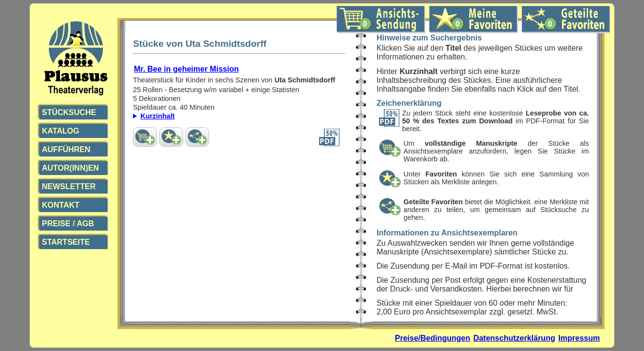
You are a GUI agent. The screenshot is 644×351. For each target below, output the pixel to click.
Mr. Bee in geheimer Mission (186, 69)
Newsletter (69, 186)
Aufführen (66, 149)
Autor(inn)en (70, 168)
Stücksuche (69, 112)
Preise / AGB (68, 224)
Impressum (579, 338)
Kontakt (61, 205)
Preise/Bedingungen (433, 338)
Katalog (61, 131)
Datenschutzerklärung (514, 338)
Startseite (66, 242)
